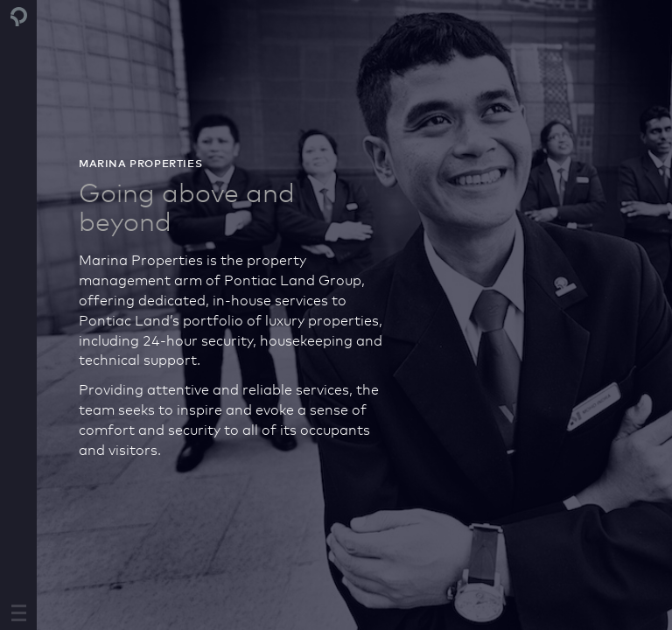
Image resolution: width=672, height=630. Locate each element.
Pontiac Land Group (19, 17)
